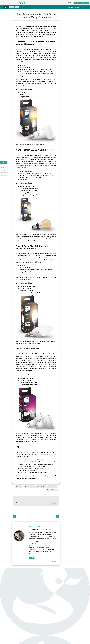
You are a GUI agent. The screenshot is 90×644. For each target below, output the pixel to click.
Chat (17, 7)
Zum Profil (54, 562)
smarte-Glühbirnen (53, 487)
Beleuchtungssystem (30, 487)
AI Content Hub (22, 4)
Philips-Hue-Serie (42, 487)
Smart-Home (19, 487)
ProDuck (23, 2)
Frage (12, 7)
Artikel (6, 7)
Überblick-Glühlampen (52, 490)
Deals (69, 3)
